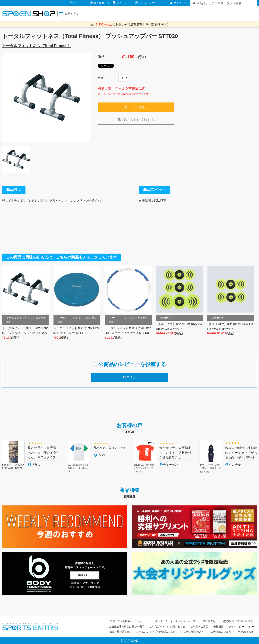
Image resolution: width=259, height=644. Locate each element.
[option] (47, 98)
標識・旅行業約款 (120, 632)
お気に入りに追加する (136, 120)
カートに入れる (136, 107)
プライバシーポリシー (241, 627)
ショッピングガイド (150, 3)
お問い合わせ (177, 627)
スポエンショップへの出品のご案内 (157, 632)
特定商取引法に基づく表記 (238, 621)
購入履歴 (99, 3)
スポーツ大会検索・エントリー (128, 621)
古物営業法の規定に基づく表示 (127, 627)
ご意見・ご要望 (199, 627)
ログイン (121, 3)
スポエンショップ (185, 621)
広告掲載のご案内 (221, 632)
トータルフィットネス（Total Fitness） (37, 46)
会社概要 (218, 627)
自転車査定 (209, 621)
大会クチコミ (160, 621)
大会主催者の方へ (194, 632)
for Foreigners (246, 632)
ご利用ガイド (157, 627)
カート (78, 3)
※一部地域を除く (157, 24)
